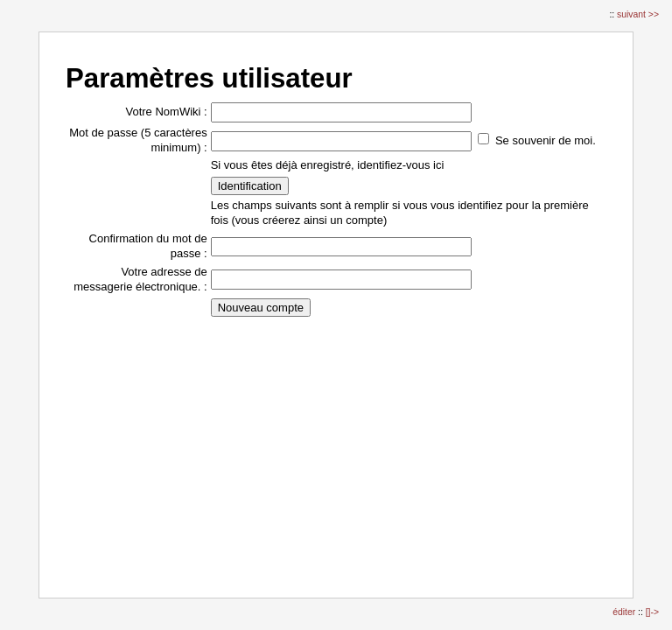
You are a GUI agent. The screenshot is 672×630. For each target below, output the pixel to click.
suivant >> (638, 14)
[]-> (652, 612)
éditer (625, 612)
